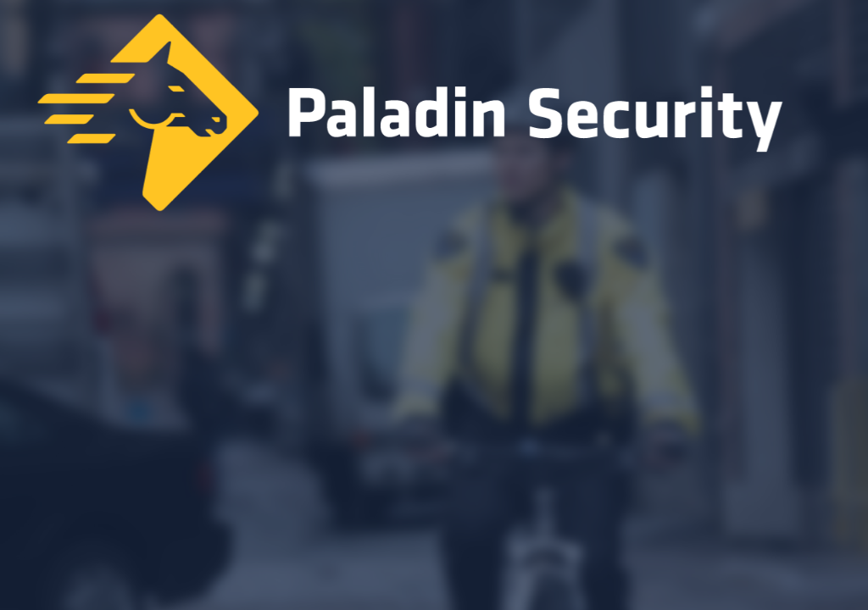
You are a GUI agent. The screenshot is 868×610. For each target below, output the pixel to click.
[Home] (434, 117)
